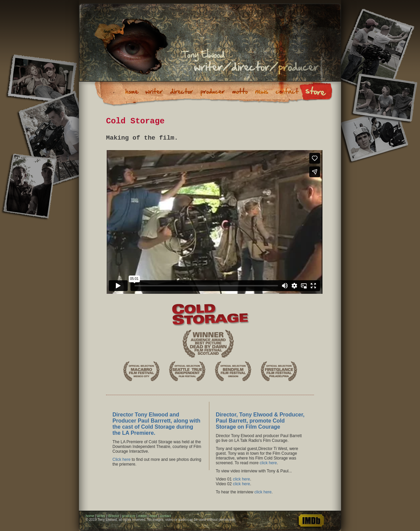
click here (268, 463)
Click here (121, 459)
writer (101, 516)
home (90, 516)
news (153, 516)
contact (166, 516)
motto (142, 516)
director (114, 516)
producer (129, 516)
